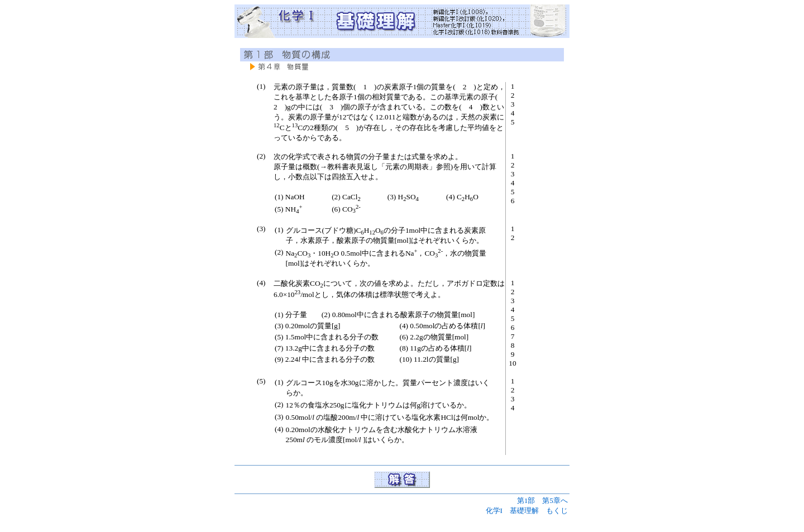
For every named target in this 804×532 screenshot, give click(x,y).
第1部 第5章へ (542, 500)
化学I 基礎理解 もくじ (527, 511)
